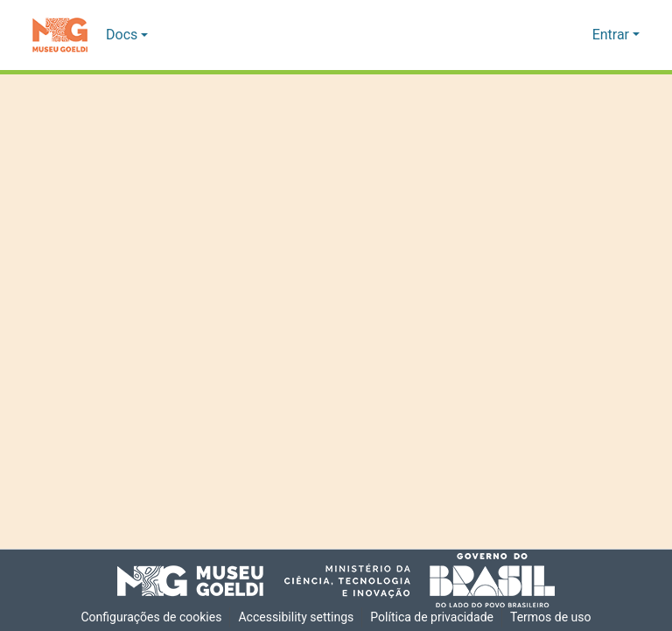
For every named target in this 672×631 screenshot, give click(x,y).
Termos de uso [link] (554, 617)
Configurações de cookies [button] (149, 617)
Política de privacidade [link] (434, 617)
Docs (122, 35)
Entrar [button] (612, 35)
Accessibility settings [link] (296, 617)
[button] (60, 35)
